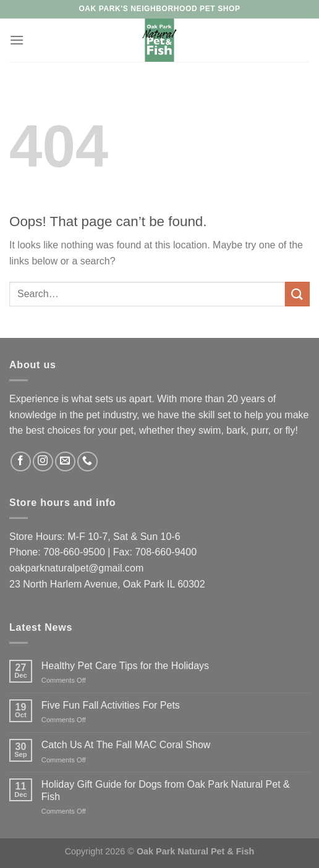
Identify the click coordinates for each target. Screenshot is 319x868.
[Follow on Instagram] (43, 462)
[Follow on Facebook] (21, 462)
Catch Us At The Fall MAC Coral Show (126, 745)
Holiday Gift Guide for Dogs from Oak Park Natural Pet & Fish (166, 790)
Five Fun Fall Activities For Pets (111, 705)
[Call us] (87, 462)
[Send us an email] (65, 462)
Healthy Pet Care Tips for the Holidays (125, 666)
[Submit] (297, 294)
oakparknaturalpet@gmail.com (76, 568)
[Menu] (17, 40)
